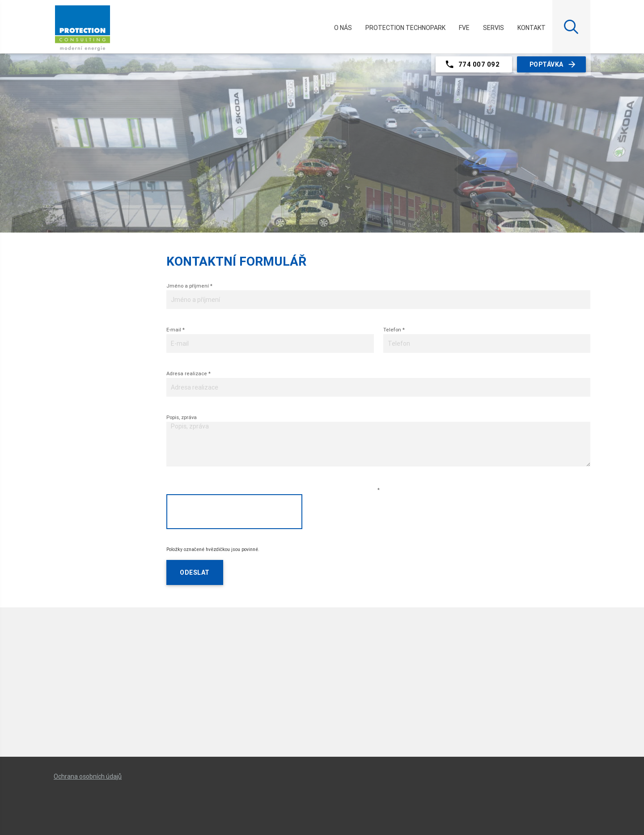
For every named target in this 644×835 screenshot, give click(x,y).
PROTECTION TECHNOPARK (405, 28)
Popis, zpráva (182, 417)
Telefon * (394, 330)
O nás (343, 28)
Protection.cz (83, 32)
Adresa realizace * (189, 373)
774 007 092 (472, 64)
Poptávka (553, 64)
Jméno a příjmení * (189, 286)
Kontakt (532, 28)
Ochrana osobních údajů (88, 776)
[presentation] (234, 512)
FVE (464, 28)
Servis (494, 28)
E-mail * (176, 330)
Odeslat (195, 572)
